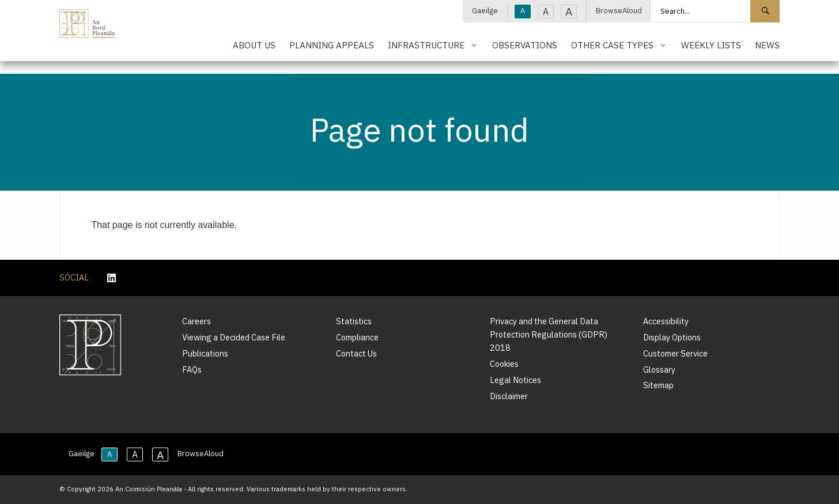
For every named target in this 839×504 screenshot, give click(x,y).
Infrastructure (426, 45)
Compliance (357, 337)
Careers (196, 321)
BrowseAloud (619, 11)
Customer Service (675, 353)
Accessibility (666, 321)
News (767, 45)
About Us (254, 45)
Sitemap (658, 385)
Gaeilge (485, 11)
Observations (525, 45)
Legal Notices (515, 380)
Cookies (504, 364)
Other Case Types (612, 45)
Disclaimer (509, 396)
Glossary (659, 370)
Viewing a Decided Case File (234, 337)
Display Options (672, 337)
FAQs (192, 370)
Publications (205, 353)
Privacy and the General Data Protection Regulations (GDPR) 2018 (549, 334)
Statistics (354, 321)
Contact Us (356, 353)
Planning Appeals (332, 45)
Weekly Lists (711, 45)
